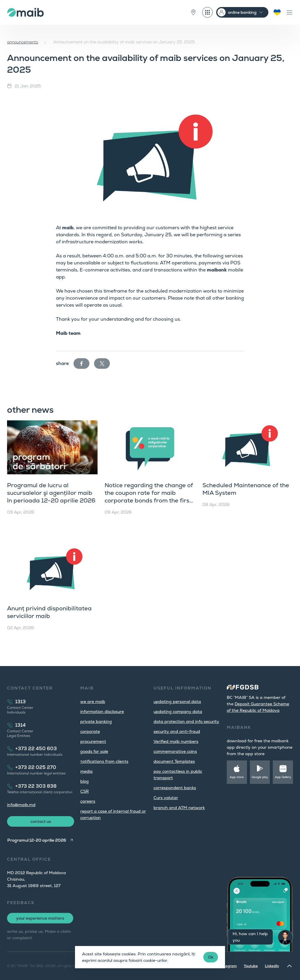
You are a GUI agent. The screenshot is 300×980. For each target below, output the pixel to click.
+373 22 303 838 (36, 786)
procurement (93, 741)
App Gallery (283, 777)
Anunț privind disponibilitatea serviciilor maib (49, 612)
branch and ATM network (179, 808)
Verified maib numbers (176, 741)
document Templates (174, 761)
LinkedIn (272, 966)
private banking (96, 721)
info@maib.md (21, 805)
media (86, 771)
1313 (21, 702)
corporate (90, 731)
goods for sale (94, 751)
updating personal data (177, 702)
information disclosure (102, 711)
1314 (21, 725)
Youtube (251, 966)
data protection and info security (186, 721)
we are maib (93, 702)
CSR (85, 791)
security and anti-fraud (177, 731)
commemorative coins (175, 751)
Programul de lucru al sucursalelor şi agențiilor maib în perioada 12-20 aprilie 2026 (51, 493)
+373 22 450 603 (36, 749)
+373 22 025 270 (36, 767)
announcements (23, 42)
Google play (260, 777)
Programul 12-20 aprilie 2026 (37, 840)
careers (88, 801)
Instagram (228, 966)
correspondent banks (175, 788)
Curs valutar (166, 798)
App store (237, 777)
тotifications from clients (104, 761)
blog (85, 781)
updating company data (178, 711)
